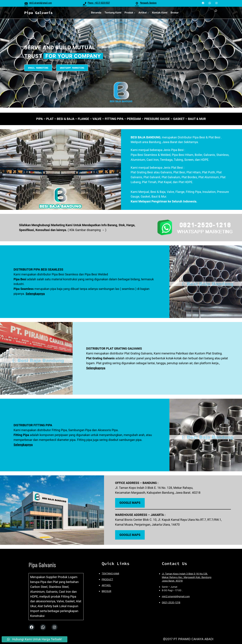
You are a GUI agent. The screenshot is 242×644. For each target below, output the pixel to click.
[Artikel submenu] (148, 13)
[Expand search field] (216, 13)
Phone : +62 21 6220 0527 (96, 3)
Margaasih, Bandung (148, 3)
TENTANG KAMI (110, 573)
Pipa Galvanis (38, 13)
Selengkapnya (35, 294)
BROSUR (106, 591)
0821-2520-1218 (171, 602)
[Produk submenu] (135, 13)
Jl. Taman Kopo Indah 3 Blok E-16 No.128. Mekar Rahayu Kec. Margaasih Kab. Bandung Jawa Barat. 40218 (187, 577)
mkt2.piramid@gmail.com (38, 3)
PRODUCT (107, 579)
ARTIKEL (106, 585)
